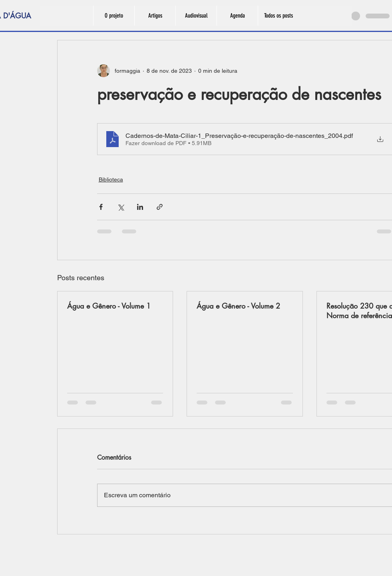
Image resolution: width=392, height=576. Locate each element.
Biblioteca (111, 179)
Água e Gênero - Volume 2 (238, 306)
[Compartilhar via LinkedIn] (140, 207)
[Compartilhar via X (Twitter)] (120, 207)
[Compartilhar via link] (160, 207)
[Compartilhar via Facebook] (101, 207)
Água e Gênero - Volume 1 (109, 306)
